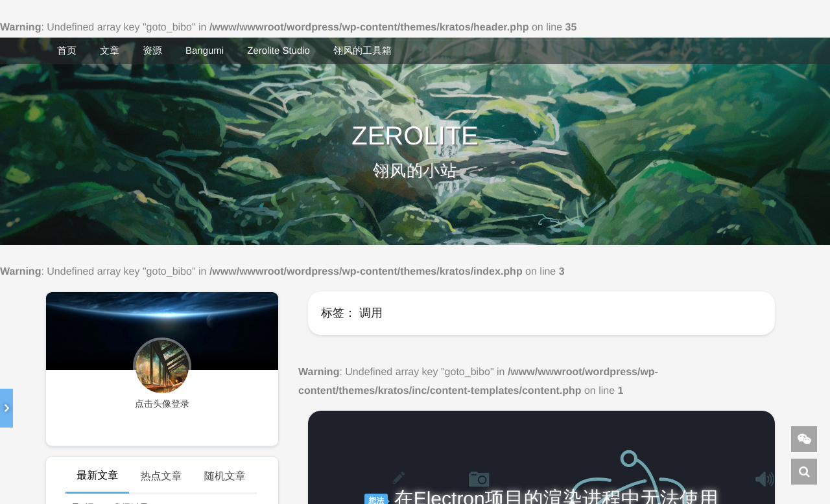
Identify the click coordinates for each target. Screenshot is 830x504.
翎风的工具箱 (362, 51)
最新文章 (97, 476)
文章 (110, 51)
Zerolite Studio (279, 51)
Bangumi (205, 51)
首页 (67, 51)
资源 (152, 51)
